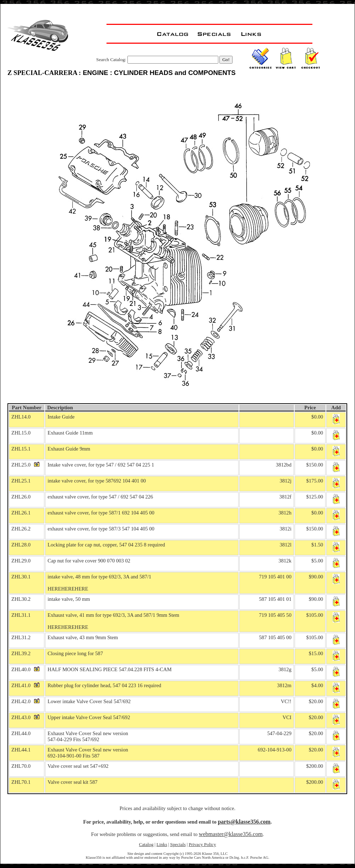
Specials (178, 844)
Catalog (146, 844)
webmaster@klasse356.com (231, 834)
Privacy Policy (202, 844)
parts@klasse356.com (244, 822)
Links (162, 844)
